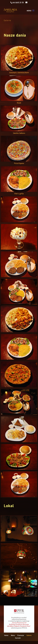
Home (6, 635)
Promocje (21, 635)
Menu (13, 635)
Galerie (29, 635)
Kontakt (18, 638)
